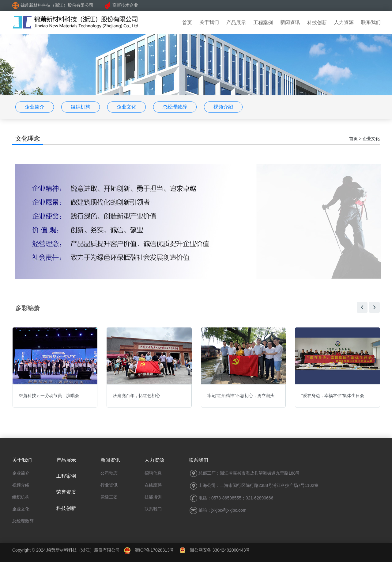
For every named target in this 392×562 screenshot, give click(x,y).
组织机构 (81, 107)
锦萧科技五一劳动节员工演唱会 (49, 396)
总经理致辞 (175, 107)
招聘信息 (153, 473)
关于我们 (209, 22)
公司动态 (109, 473)
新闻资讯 (290, 22)
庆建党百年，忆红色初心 (137, 396)
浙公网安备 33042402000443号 (215, 550)
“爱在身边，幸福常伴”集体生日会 (333, 396)
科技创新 (317, 23)
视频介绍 (223, 107)
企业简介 (35, 107)
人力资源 (344, 22)
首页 (187, 23)
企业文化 (126, 107)
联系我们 (371, 22)
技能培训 (153, 497)
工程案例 (263, 23)
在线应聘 (153, 485)
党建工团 (109, 497)
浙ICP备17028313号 (154, 550)
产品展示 (236, 23)
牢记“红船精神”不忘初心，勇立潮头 (241, 396)
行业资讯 (109, 485)
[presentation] (362, 307)
